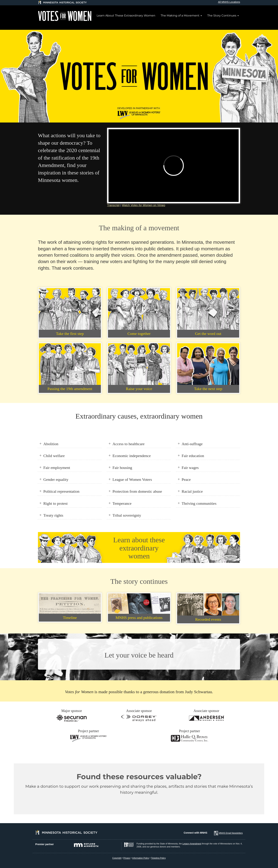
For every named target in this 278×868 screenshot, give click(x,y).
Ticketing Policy (158, 858)
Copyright (117, 858)
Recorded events (208, 619)
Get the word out (208, 334)
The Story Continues (223, 16)
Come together (139, 334)
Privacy (127, 858)
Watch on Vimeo (144, 205)
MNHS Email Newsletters (231, 833)
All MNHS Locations (229, 2)
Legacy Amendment (192, 844)
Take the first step (70, 334)
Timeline (70, 618)
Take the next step (208, 389)
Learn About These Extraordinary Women (126, 16)
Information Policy (141, 858)
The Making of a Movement (181, 16)
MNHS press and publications (139, 618)
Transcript (113, 205)
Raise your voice (139, 389)
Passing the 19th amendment (70, 389)
